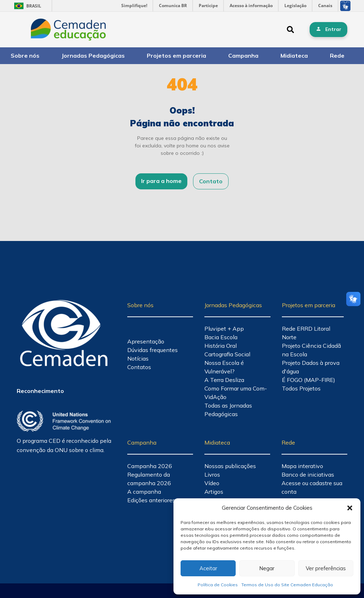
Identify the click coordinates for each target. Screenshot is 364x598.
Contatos (139, 367)
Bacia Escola (221, 337)
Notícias (138, 358)
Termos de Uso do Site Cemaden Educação (287, 585)
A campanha (144, 492)
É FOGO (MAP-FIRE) (309, 380)
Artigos (214, 492)
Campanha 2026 (150, 466)
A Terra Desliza (224, 380)
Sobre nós (25, 56)
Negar (267, 568)
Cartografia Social (227, 354)
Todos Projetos (301, 388)
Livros (212, 474)
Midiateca (294, 56)
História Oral (221, 346)
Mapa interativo (302, 466)
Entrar (333, 29)
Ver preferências (326, 568)
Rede (337, 56)
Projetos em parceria (176, 56)
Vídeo (212, 483)
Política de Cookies (218, 585)
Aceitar (208, 568)
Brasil (26, 6)
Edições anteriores (151, 500)
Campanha (243, 56)
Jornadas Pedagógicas (93, 56)
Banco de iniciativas (308, 474)
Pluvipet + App (224, 329)
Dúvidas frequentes (152, 350)
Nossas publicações (230, 466)
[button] (350, 508)
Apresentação (146, 341)
